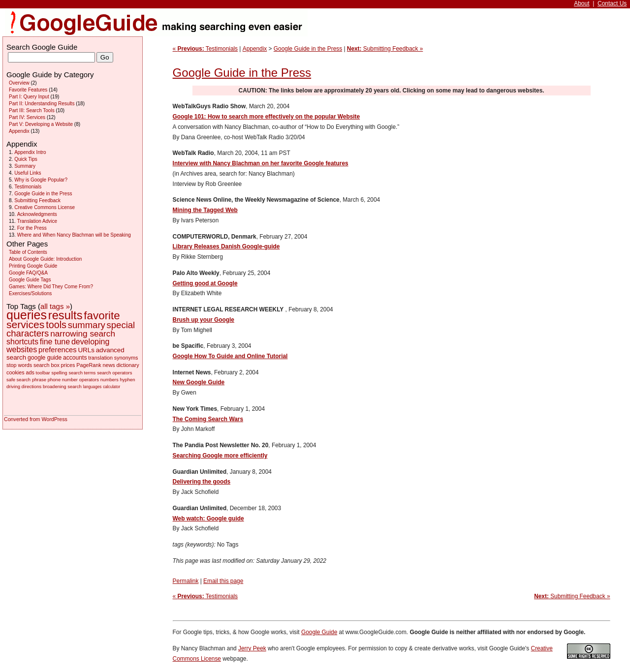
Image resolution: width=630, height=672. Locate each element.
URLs (86, 350)
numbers (110, 380)
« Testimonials (205, 49)
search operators (114, 373)
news (109, 365)
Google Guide (319, 632)
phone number (63, 380)
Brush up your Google (204, 320)
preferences (58, 350)
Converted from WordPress (36, 419)
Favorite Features (28, 90)
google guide (45, 358)
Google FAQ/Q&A (28, 273)
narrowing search (83, 334)
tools (56, 325)
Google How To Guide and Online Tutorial (230, 356)
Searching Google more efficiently (220, 456)
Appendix (255, 49)
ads (30, 372)
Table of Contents (28, 252)
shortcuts (22, 342)
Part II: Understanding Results (42, 104)
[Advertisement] (578, 165)
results (65, 315)
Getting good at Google (205, 283)
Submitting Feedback (37, 200)
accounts (75, 358)
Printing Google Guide (33, 266)
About (582, 3)
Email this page (223, 581)
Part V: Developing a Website (41, 124)
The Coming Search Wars (208, 419)
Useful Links (28, 173)
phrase (39, 380)
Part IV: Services (27, 117)
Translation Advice (37, 221)
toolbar (43, 373)
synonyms (126, 358)
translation (100, 358)
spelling (59, 373)
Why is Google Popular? (41, 180)
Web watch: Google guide (208, 519)
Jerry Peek (252, 648)
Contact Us (612, 3)
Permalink (186, 581)
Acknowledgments (37, 214)
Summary (25, 166)
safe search (18, 380)
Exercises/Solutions (30, 293)
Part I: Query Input (29, 97)
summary (87, 325)
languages (93, 387)
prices (68, 365)
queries (27, 315)
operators (89, 380)
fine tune (55, 342)
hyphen (127, 380)
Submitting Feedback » (385, 49)
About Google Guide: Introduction (45, 259)
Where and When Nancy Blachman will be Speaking (74, 235)
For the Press (32, 228)
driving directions (24, 386)
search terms (82, 373)
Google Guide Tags (30, 280)
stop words (19, 365)
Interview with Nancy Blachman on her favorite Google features (261, 163)
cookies (16, 372)
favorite (102, 316)
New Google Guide (199, 382)
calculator (111, 387)
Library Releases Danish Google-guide (226, 246)
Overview (19, 83)
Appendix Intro (30, 152)
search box (47, 365)
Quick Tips (26, 159)
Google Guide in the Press (308, 49)
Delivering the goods (202, 482)
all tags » (55, 306)
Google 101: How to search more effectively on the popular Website (267, 117)
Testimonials (28, 187)
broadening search (62, 386)
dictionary (127, 365)
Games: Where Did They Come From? (51, 287)
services (25, 324)
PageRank (89, 365)
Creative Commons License (45, 207)
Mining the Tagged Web (205, 210)
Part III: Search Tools (32, 110)
